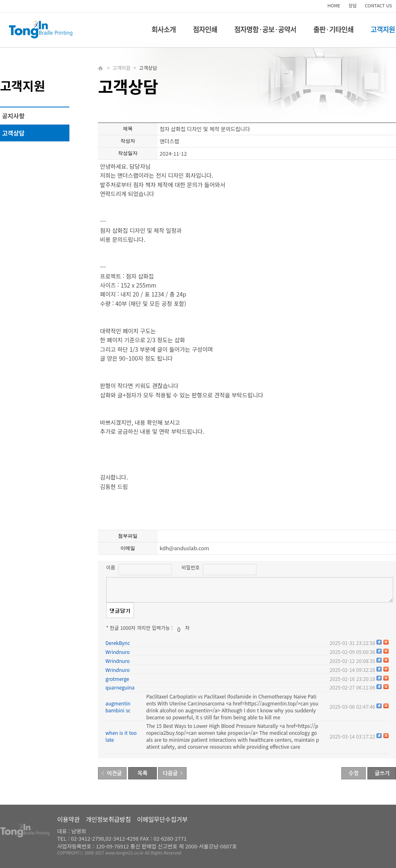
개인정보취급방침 (108, 819)
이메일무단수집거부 (162, 819)
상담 (353, 5)
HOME (334, 5)
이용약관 (68, 819)
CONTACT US (378, 5)
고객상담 (13, 133)
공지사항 (13, 116)
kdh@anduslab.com (184, 548)
